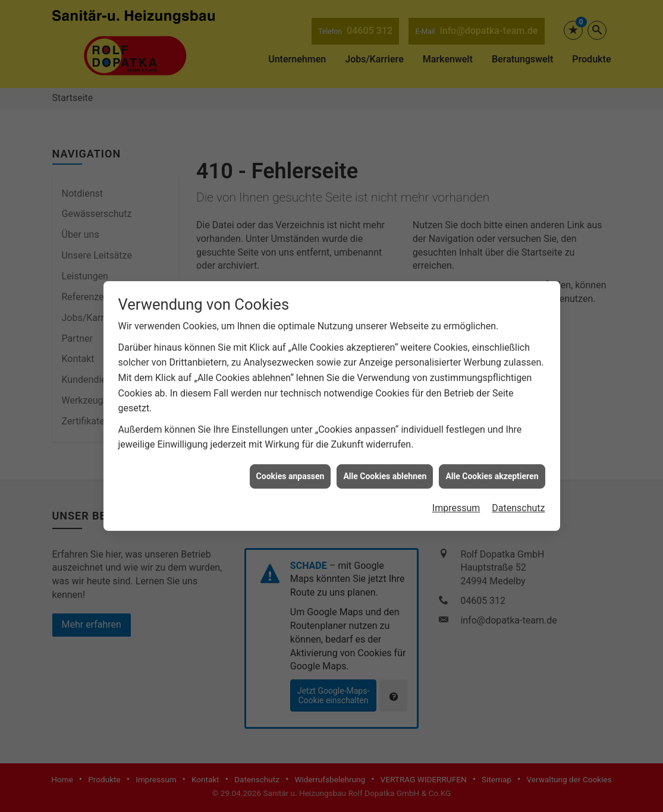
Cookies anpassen (290, 465)
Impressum (456, 498)
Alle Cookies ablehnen (385, 465)
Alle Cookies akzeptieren (492, 465)
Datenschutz (518, 498)
